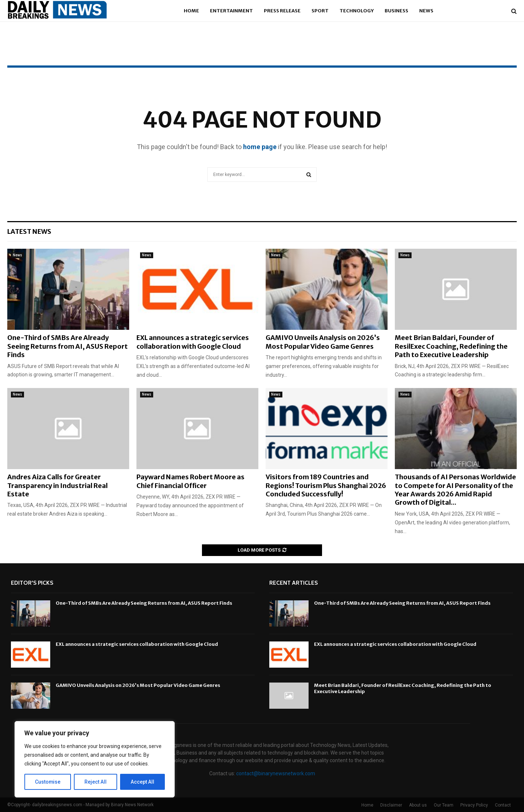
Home (191, 11)
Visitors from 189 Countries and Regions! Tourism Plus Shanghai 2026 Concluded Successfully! (326, 485)
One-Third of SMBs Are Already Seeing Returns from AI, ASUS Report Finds (68, 346)
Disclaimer (391, 805)
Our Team (444, 805)
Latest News (29, 231)
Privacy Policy (474, 805)
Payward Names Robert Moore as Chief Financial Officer (190, 481)
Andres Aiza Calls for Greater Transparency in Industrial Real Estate (57, 485)
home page (260, 147)
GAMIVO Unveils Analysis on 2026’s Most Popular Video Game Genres (323, 342)
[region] (95, 759)
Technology (357, 11)
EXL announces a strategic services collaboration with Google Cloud (193, 342)
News (426, 11)
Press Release (282, 11)
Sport (320, 11)
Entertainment (231, 11)
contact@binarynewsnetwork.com (276, 773)
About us (418, 805)
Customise (48, 782)
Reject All (96, 782)
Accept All (142, 782)
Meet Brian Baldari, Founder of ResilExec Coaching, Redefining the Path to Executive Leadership (451, 346)
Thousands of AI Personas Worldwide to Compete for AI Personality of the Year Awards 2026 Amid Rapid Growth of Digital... (455, 490)
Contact (503, 805)
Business (396, 11)
